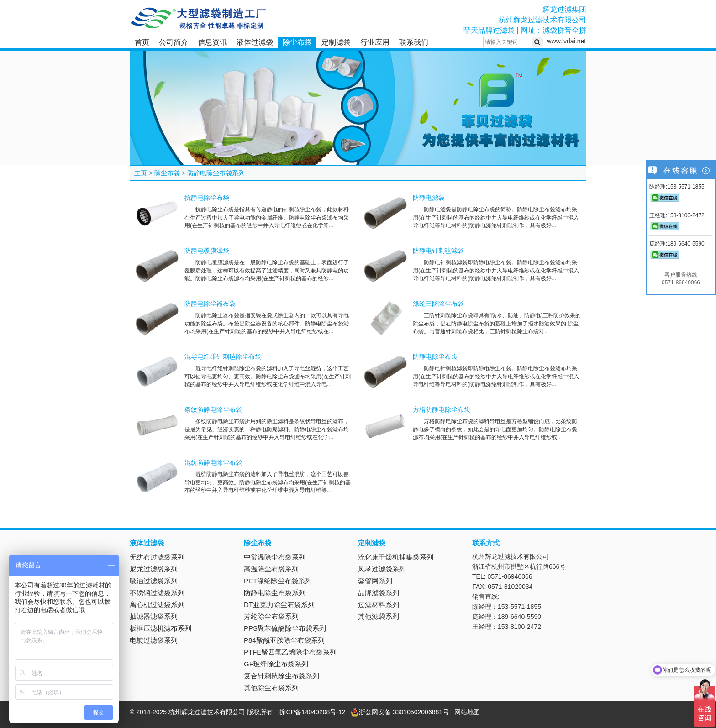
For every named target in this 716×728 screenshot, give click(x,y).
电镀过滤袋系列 (154, 640)
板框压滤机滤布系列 (161, 628)
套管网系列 (375, 581)
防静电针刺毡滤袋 (438, 251)
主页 (141, 173)
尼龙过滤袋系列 (154, 569)
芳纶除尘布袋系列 (271, 616)
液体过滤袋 (255, 42)
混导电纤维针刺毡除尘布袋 (223, 356)
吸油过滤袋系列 (154, 581)
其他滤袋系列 (379, 616)
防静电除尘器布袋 (210, 304)
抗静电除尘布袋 (207, 198)
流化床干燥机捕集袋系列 (396, 557)
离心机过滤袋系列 (157, 605)
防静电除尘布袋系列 (216, 173)
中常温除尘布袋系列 (275, 557)
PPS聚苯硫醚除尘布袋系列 (285, 628)
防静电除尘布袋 (435, 356)
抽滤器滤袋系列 (154, 616)
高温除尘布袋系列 (271, 569)
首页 (142, 42)
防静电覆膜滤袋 (207, 251)
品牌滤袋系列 (379, 593)
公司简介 (174, 42)
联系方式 (486, 543)
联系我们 (414, 42)
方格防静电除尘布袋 (442, 409)
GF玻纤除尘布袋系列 (276, 664)
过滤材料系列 (379, 605)
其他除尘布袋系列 (271, 688)
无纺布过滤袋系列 (157, 557)
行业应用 (375, 42)
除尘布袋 (297, 42)
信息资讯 (212, 42)
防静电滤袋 (429, 198)
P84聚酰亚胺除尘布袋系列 (284, 640)
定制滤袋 (336, 42)
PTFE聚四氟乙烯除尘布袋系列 (290, 652)
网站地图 (467, 712)
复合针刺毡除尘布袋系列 (282, 676)
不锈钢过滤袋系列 (157, 593)
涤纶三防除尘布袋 (438, 304)
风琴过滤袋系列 (382, 569)
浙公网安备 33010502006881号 (400, 712)
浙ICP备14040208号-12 (312, 712)
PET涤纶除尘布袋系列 (278, 581)
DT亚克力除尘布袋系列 (279, 605)
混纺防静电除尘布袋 (213, 462)
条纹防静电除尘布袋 (213, 409)
